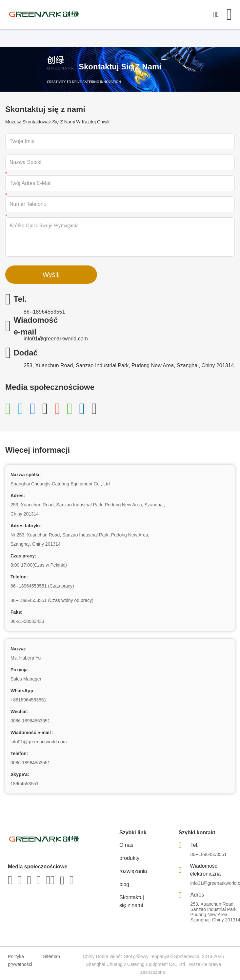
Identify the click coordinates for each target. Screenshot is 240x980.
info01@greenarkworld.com (56, 339)
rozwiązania (133, 871)
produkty (129, 858)
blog (124, 884)
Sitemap (51, 956)
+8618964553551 (28, 700)
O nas (126, 845)
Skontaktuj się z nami (132, 901)
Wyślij (51, 275)
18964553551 (25, 784)
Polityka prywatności (20, 960)
